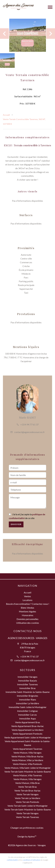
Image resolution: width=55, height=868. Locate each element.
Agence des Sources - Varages (27, 638)
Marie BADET (27, 417)
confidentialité (12, 860)
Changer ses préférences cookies (27, 828)
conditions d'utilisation (31, 860)
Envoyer (16, 524)
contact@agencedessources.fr (29, 432)
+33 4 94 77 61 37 (29, 424)
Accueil (6, 115)
